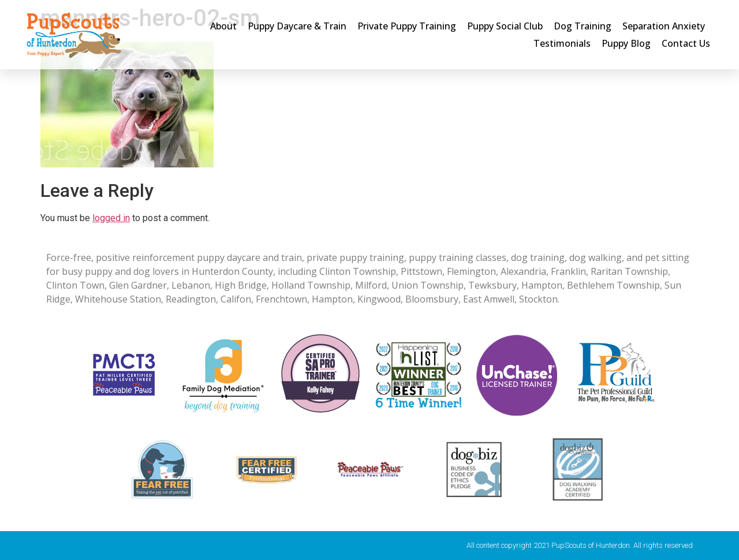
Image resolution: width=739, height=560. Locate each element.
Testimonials (562, 43)
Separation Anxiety (664, 26)
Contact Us (686, 43)
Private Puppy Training (407, 26)
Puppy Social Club (505, 26)
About (223, 26)
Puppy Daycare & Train (297, 26)
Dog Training (583, 26)
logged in (111, 218)
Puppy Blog (626, 43)
